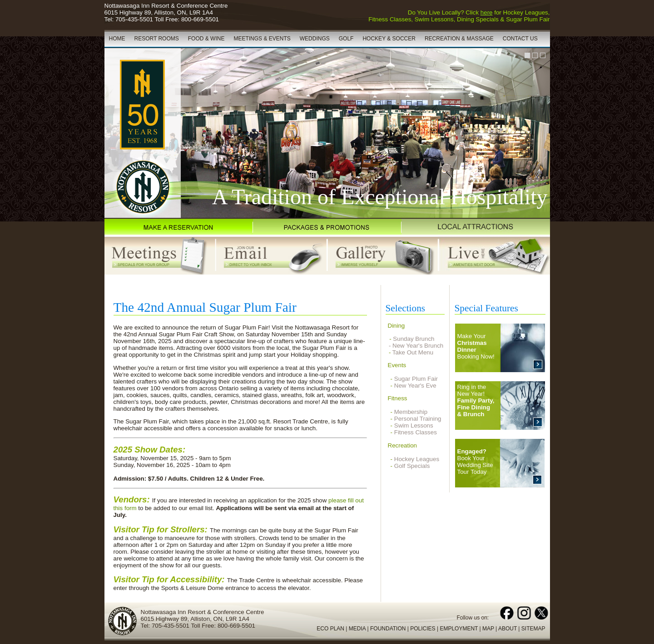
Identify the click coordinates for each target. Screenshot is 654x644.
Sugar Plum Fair (416, 379)
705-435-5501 (134, 19)
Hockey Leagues (417, 459)
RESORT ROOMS (157, 39)
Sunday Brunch (414, 339)
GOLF (346, 39)
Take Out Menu (413, 352)
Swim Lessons (414, 425)
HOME (117, 39)
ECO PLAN (330, 629)
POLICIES (423, 629)
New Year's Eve (415, 386)
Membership (411, 412)
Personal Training (418, 419)
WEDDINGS (315, 39)
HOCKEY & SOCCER (389, 39)
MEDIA (357, 629)
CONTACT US (520, 39)
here (487, 12)
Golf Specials (412, 466)
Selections (406, 308)
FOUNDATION (388, 629)
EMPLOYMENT (459, 629)
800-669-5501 (200, 19)
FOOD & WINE (206, 39)
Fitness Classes (416, 432)
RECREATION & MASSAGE (459, 39)
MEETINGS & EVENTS (262, 39)
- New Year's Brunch (415, 346)
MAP (488, 629)
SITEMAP (533, 629)
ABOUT (508, 629)
